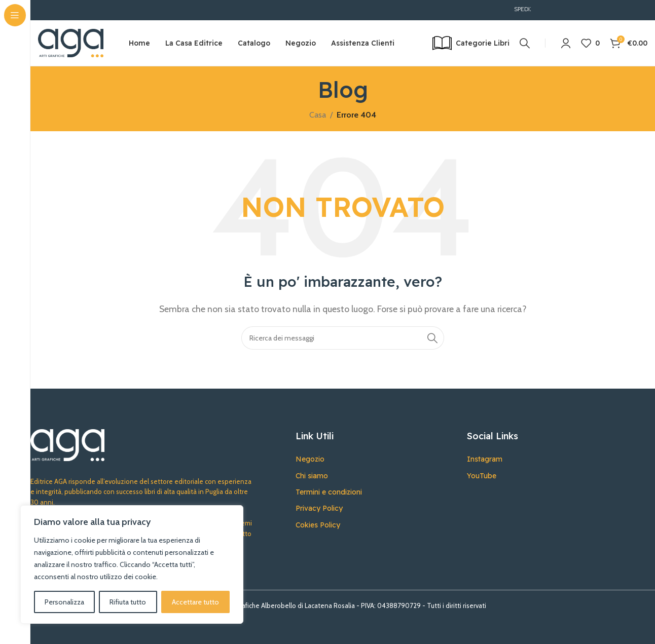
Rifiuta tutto (128, 602)
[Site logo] (71, 42)
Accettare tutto (195, 602)
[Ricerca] (525, 43)
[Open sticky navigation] (471, 43)
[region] (132, 564)
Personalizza (64, 602)
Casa (318, 115)
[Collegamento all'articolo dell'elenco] (374, 459)
